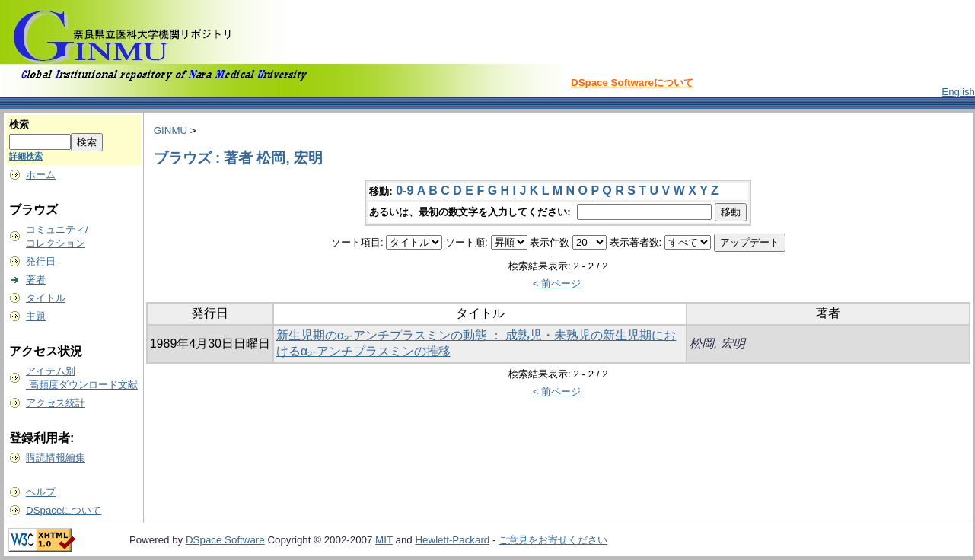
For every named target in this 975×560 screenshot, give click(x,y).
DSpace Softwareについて (632, 83)
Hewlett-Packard (452, 540)
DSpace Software (225, 540)
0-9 (405, 191)
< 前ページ (557, 283)
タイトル (46, 298)
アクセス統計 (56, 403)
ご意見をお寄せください (553, 540)
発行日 (41, 261)
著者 (36, 280)
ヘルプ (41, 492)
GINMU (170, 130)
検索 (19, 124)
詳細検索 (26, 156)
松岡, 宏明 (717, 344)
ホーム (41, 175)
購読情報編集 (56, 458)
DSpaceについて (64, 510)
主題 (36, 316)
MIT (384, 540)
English (958, 92)
